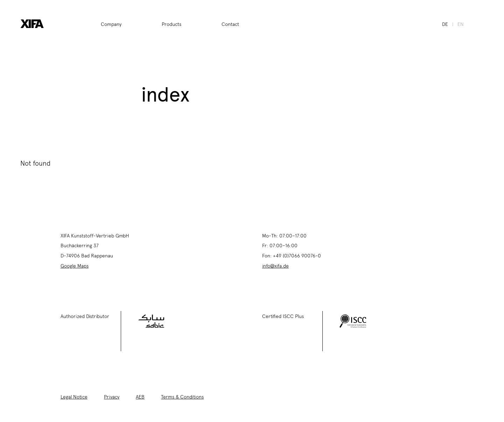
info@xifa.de (275, 265)
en (461, 24)
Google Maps (75, 265)
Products (171, 24)
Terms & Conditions (182, 396)
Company (111, 24)
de (445, 24)
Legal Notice (74, 396)
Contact (230, 24)
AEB (140, 396)
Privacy (112, 396)
